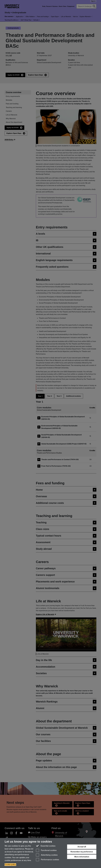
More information (82, 857)
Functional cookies (46, 851)
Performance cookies (47, 860)
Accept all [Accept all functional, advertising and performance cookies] (82, 847)
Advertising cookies (47, 855)
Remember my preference (82, 852)
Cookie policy (10, 865)
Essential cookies (46, 846)
